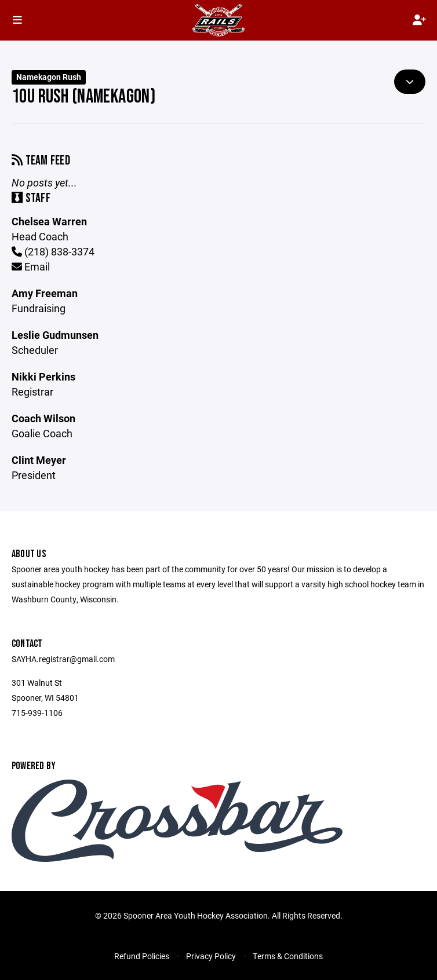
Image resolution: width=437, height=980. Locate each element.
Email (31, 266)
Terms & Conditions (288, 956)
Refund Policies (142, 956)
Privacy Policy (211, 956)
